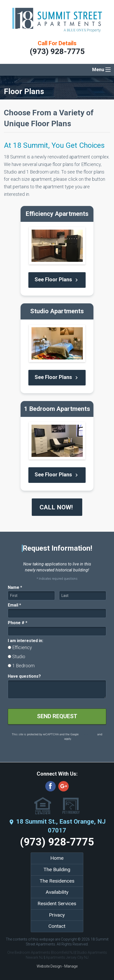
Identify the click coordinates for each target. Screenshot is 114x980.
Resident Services (57, 904)
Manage (71, 966)
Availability (57, 892)
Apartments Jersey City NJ (67, 957)
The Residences (57, 881)
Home (57, 858)
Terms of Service (53, 739)
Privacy (57, 915)
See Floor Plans (57, 280)
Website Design (49, 966)
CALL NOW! (57, 507)
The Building (57, 869)
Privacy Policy (88, 734)
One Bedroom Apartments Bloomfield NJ (41, 952)
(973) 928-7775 (57, 51)
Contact (57, 926)
